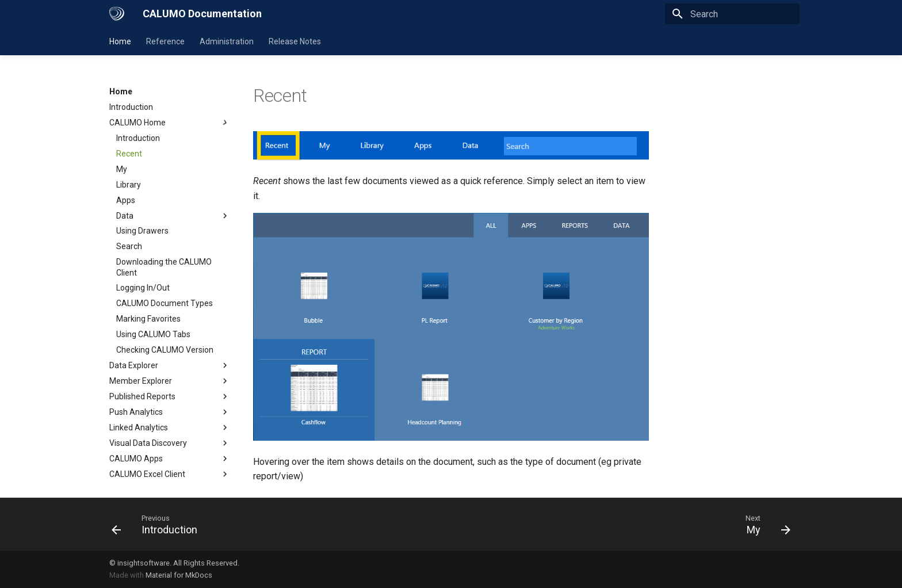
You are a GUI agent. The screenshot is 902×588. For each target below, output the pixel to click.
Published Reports (170, 396)
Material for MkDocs (179, 575)
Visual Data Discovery (170, 443)
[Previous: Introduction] (158, 524)
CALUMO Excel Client (170, 474)
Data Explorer (170, 365)
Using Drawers (142, 231)
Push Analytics (170, 412)
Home (120, 41)
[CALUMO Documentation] (117, 14)
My (122, 169)
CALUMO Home (170, 123)
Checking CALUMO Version (165, 350)
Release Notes (295, 41)
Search (129, 246)
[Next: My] (765, 524)
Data (173, 216)
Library (129, 185)
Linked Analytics (170, 427)
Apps (126, 200)
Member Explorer (170, 381)
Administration (227, 41)
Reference (165, 41)
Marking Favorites (148, 319)
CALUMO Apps (170, 459)
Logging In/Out (143, 288)
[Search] (732, 14)
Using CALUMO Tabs (153, 334)
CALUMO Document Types (165, 303)
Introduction (131, 107)
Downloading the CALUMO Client (164, 267)
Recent (129, 154)
